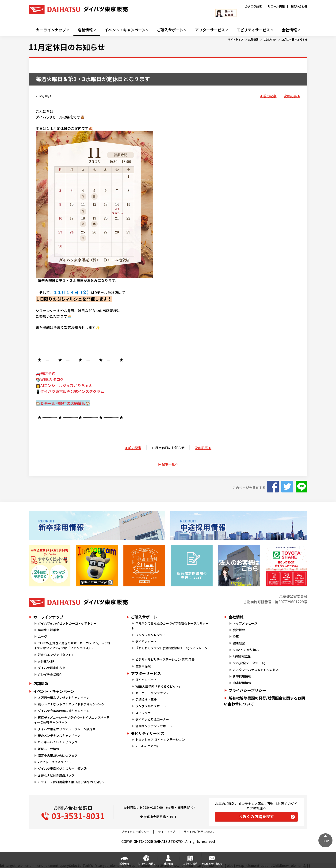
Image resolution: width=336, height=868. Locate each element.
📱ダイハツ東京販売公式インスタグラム (70, 391)
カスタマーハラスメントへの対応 (256, 670)
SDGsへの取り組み (246, 650)
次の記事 (290, 96)
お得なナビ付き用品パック (58, 775)
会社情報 (289, 30)
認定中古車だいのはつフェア (58, 755)
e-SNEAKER (46, 661)
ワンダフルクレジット (151, 635)
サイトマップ (167, 832)
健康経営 (239, 643)
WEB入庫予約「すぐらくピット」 (159, 686)
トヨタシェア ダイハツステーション (160, 739)
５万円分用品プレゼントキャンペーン (64, 698)
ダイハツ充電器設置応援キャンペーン (64, 711)
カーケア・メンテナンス (152, 693)
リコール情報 (276, 6)
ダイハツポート (146, 641)
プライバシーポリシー (247, 690)
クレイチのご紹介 (50, 674)
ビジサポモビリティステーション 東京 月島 (165, 659)
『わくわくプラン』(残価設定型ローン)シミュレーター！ (169, 650)
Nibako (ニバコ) (147, 746)
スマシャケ (143, 713)
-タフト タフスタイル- (54, 762)
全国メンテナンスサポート (154, 726)
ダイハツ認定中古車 (52, 668)
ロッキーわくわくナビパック (58, 742)
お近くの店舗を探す (256, 816)
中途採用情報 (242, 683)
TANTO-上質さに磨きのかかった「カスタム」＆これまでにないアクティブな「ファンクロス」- (72, 645)
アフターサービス (210, 30)
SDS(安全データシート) (249, 663)
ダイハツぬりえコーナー (152, 719)
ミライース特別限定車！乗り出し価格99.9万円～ (71, 782)
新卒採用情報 (242, 676)
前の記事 (270, 96)
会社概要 (239, 630)
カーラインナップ (51, 30)
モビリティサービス (253, 30)
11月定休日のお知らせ (294, 39)
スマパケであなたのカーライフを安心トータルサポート (170, 626)
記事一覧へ (170, 464)
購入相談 (168, 863)
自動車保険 (143, 666)
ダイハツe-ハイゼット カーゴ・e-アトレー (67, 623)
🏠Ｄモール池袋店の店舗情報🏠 (63, 403)
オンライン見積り (146, 863)
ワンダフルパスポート (151, 706)
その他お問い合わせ (212, 863)
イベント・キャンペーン (125, 30)
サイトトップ (236, 39)
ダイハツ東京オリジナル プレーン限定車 (67, 729)
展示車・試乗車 (48, 630)
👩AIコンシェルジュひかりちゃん (64, 385)
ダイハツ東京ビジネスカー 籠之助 (62, 769)
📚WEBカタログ (50, 379)
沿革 (236, 636)
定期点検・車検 (146, 699)
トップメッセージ (245, 623)
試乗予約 (124, 863)
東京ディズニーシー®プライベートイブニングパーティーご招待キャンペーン (72, 720)
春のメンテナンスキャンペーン (59, 736)
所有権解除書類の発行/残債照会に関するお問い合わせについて (264, 701)
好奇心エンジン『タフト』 (56, 655)
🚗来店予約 (46, 373)
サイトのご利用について (199, 832)
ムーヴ (42, 636)
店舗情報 (85, 30)
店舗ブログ (270, 39)
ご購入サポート (170, 30)
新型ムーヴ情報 (48, 749)
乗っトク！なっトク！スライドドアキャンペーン (71, 704)
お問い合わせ (299, 6)
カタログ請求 (253, 6)
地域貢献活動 (242, 656)
